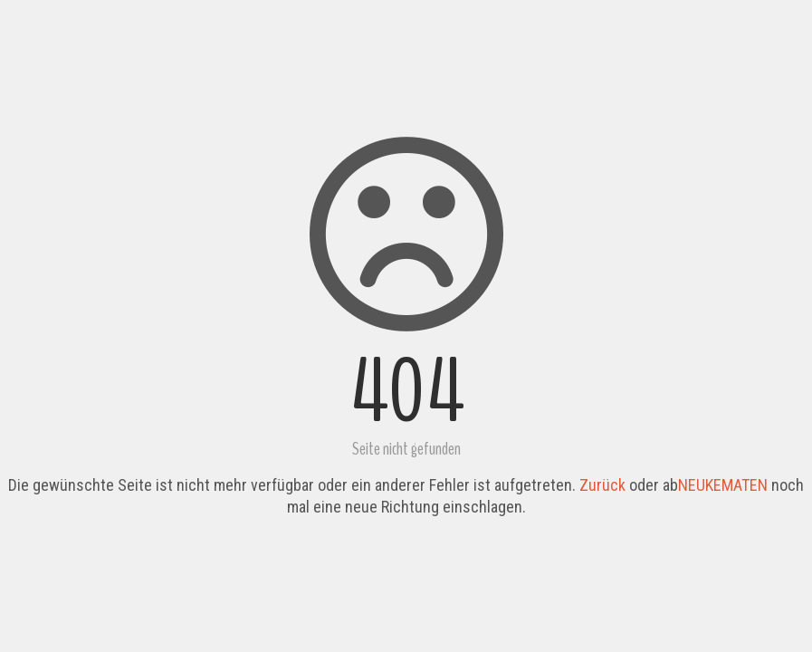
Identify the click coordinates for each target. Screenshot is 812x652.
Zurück (602, 485)
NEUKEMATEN (723, 485)
